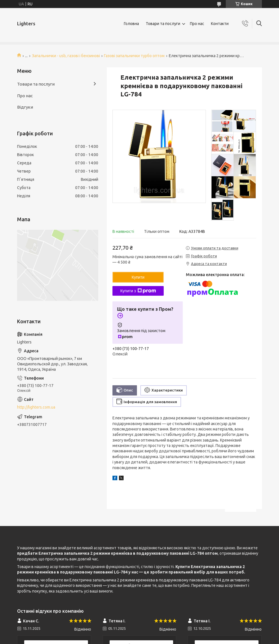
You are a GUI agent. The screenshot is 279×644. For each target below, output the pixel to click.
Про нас (197, 24)
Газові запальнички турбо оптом (134, 56)
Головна (131, 24)
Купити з (138, 291)
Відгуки (25, 107)
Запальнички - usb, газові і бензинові (66, 56)
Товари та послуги (163, 24)
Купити (138, 277)
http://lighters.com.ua (36, 407)
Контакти (220, 24)
